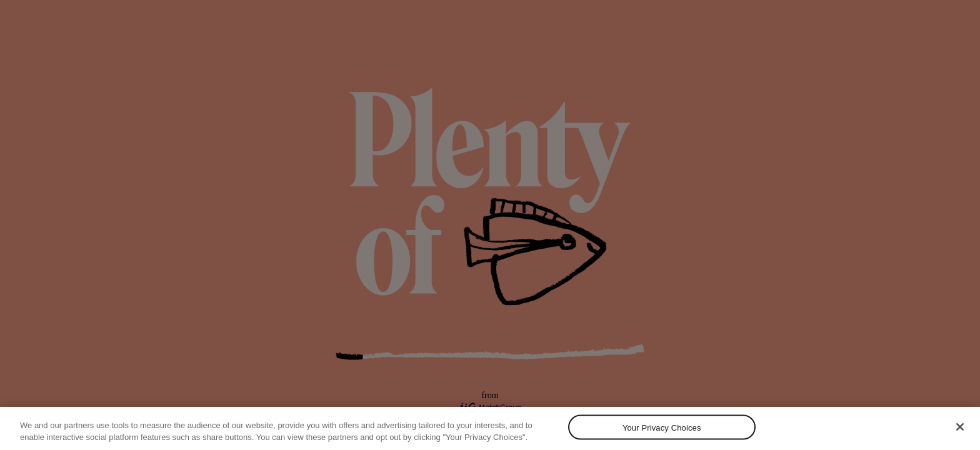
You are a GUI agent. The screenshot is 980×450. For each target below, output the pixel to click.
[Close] (960, 427)
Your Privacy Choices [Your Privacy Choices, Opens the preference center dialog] (662, 427)
